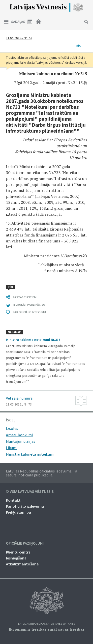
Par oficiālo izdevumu (25, 506)
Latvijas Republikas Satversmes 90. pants (46, 624)
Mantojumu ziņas (21, 441)
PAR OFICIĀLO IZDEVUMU (29, 312)
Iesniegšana (16, 558)
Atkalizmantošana (22, 564)
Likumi (12, 448)
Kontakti (14, 500)
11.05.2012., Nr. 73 (19, 38)
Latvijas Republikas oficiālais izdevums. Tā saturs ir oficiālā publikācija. (42, 473)
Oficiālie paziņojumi (25, 543)
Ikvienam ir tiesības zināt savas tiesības (47, 629)
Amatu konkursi (19, 435)
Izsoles (12, 428)
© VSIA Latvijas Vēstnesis (30, 492)
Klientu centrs (18, 552)
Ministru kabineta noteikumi (30, 454)
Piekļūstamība (18, 512)
